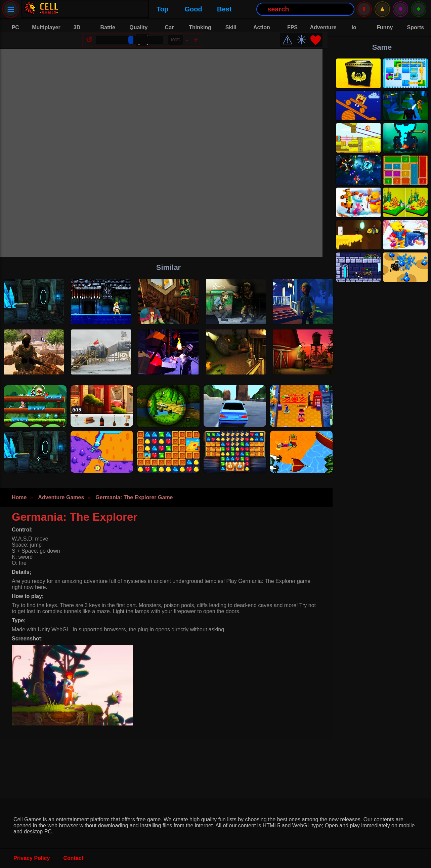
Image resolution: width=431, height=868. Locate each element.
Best (139, 9)
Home (19, 507)
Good (109, 9)
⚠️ (382, 9)
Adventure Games (61, 507)
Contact (74, 858)
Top (77, 9)
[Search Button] (220, 9)
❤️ (321, 45)
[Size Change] (134, 45)
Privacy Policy (32, 858)
